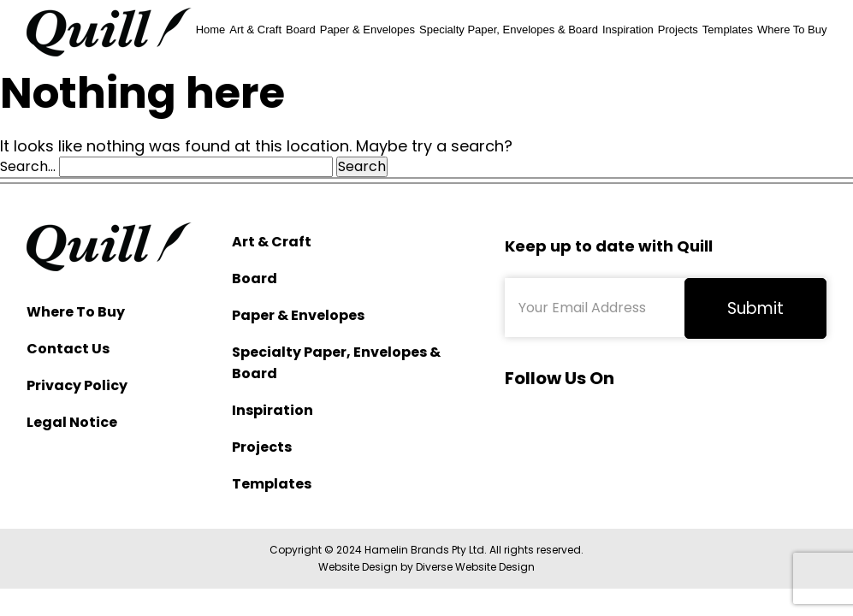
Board (301, 30)
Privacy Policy (77, 385)
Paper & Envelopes (367, 30)
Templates (728, 30)
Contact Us (68, 349)
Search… (28, 167)
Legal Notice (72, 422)
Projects (678, 30)
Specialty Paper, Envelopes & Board (509, 30)
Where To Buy (792, 30)
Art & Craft (255, 30)
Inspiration (628, 30)
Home (211, 30)
